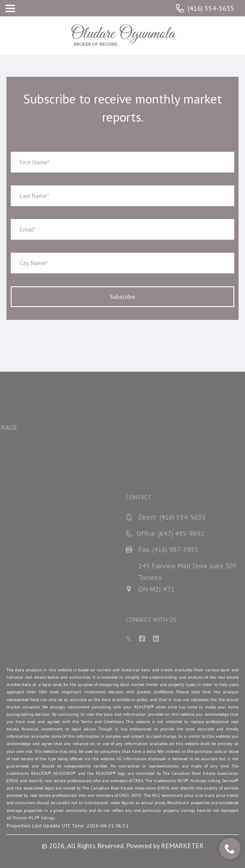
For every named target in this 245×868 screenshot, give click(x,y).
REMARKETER (182, 846)
